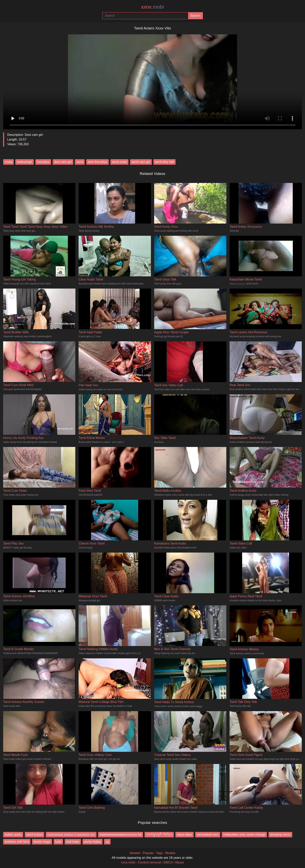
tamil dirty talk (165, 162)
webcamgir (24, 162)
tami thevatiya (98, 162)
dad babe (73, 842)
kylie (58, 842)
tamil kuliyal (34, 835)
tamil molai (119, 162)
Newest (135, 853)
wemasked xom (208, 835)
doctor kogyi (42, 842)
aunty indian (93, 842)
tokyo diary (185, 835)
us (107, 842)
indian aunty (13, 835)
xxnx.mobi (128, 862)
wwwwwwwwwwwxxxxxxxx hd (120, 835)
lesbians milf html (17, 842)
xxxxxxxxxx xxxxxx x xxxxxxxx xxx (71, 835)
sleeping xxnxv (280, 835)
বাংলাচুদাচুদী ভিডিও (159, 835)
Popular (148, 853)
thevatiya (43, 162)
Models (170, 853)
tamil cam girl (141, 162)
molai (8, 162)
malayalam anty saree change (244, 835)
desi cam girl (63, 162)
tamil (80, 162)
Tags (159, 853)
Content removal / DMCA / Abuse (161, 862)
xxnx (152, 7)
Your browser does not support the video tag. (152, 80)
